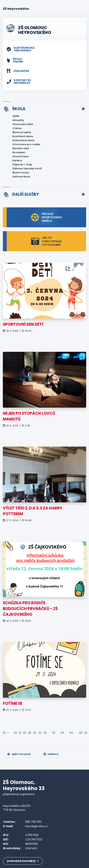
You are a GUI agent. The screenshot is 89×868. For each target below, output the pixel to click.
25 (40, 733)
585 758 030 (33, 822)
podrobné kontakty (23, 861)
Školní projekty (22, 132)
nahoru (51, 754)
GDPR (16, 116)
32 (54, 733)
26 (45, 733)
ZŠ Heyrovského (16, 9)
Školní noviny (21, 173)
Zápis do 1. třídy (22, 164)
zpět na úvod (19, 754)
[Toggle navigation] (84, 9)
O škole (17, 128)
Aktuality (18, 120)
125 (81, 733)
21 (20, 733)
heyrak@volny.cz (36, 826)
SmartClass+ (21, 156)
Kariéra (17, 160)
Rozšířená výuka (23, 136)
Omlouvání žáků (23, 124)
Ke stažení (19, 152)
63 (62, 733)
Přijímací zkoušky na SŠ (27, 169)
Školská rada (21, 148)
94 (71, 733)
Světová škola (21, 177)
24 (35, 733)
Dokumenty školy (23, 140)
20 (15, 733)
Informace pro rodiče (26, 144)
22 (25, 733)
